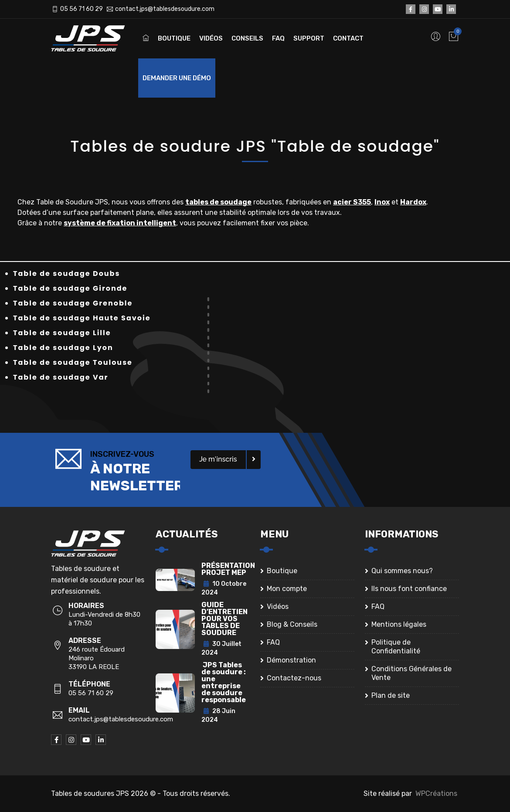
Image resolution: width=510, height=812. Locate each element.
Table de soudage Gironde (70, 288)
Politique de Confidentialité (396, 647)
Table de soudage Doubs (66, 273)
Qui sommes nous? (402, 571)
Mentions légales (399, 624)
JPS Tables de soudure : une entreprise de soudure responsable (224, 682)
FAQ (278, 38)
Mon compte (287, 589)
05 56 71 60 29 (82, 9)
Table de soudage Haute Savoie (82, 318)
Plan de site (391, 695)
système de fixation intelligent (120, 223)
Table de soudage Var (61, 377)
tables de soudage (218, 202)
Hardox (413, 202)
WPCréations (436, 793)
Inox (382, 202)
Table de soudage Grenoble (73, 303)
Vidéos (211, 38)
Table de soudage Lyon (63, 348)
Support (309, 38)
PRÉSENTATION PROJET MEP (228, 569)
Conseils (247, 38)
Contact (348, 38)
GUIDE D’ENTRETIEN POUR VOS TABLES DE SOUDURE (224, 619)
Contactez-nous (294, 678)
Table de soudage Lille (62, 333)
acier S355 (352, 202)
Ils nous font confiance (409, 589)
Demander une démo (177, 78)
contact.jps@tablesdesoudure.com (165, 9)
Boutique (174, 38)
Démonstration (291, 660)
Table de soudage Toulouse (73, 362)
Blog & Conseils (292, 624)
